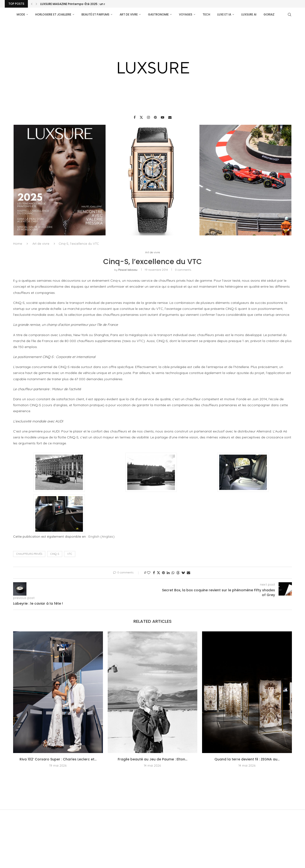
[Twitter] (141, 117)
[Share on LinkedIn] (168, 573)
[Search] (290, 15)
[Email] (170, 117)
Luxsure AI (249, 14)
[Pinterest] (155, 117)
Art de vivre (129, 14)
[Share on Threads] (178, 573)
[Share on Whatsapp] (173, 573)
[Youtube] (163, 117)
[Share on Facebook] (154, 573)
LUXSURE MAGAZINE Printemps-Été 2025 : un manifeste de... (83, 4)
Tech (206, 14)
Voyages (186, 14)
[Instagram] (148, 117)
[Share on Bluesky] (183, 573)
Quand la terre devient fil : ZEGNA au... (247, 759)
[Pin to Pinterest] (163, 573)
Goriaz (269, 14)
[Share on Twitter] (158, 573)
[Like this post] (149, 573)
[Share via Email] (188, 573)
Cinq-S (55, 554)
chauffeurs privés (29, 554)
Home (18, 243)
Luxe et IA (224, 14)
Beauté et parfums (95, 14)
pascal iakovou (128, 270)
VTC (70, 554)
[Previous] (32, 4)
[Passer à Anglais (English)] (102, 536)
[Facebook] (135, 117)
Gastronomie (158, 14)
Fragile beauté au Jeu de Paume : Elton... (152, 759)
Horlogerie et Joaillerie (53, 14)
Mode (21, 14)
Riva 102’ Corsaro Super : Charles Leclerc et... (58, 759)
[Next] (36, 4)
